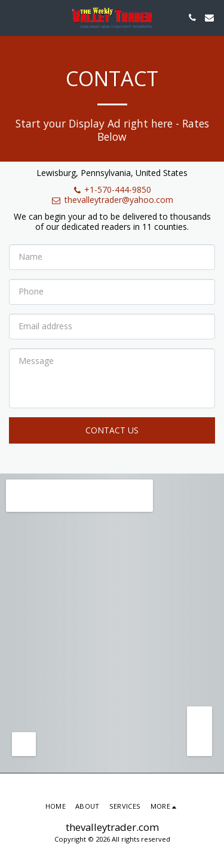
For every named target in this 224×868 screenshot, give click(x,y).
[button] (13, 17)
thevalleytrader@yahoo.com (112, 200)
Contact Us (112, 430)
